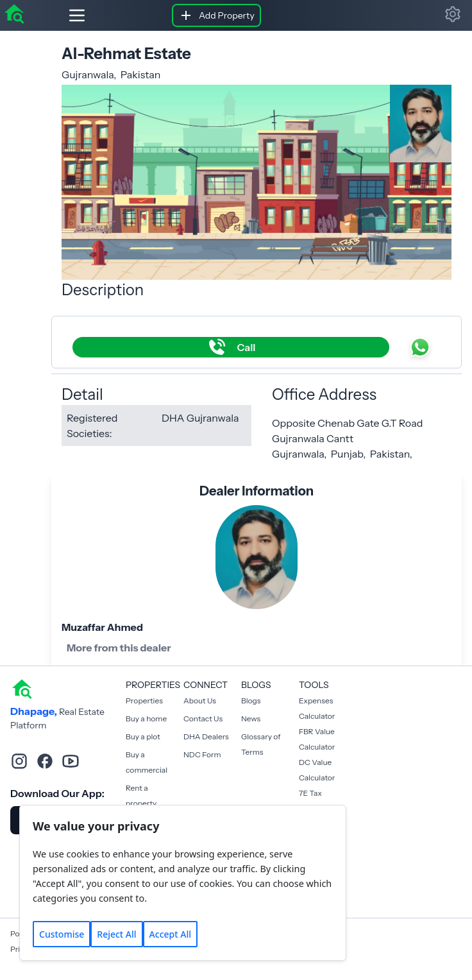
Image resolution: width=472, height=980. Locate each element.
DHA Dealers (206, 736)
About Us (200, 701)
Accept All (170, 934)
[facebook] (45, 761)
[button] (453, 14)
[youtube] (71, 761)
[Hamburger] (67, 15)
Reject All (116, 934)
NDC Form (202, 754)
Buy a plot (143, 736)
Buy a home (146, 718)
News (251, 718)
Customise (62, 934)
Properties (144, 701)
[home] (14, 13)
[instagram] (19, 761)
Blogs (251, 701)
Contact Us (203, 718)
